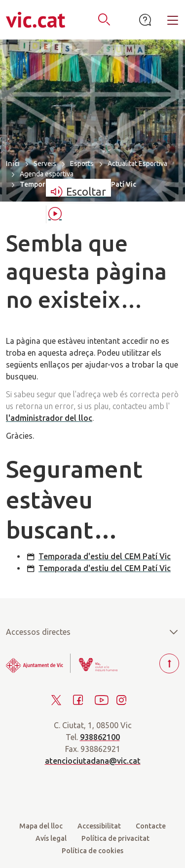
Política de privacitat (115, 838)
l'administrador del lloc (49, 418)
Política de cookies (92, 851)
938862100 (100, 737)
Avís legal (51, 838)
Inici (13, 163)
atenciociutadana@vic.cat (93, 761)
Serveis (45, 164)
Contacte (151, 826)
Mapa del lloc (41, 826)
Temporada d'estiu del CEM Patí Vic (105, 556)
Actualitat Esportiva (137, 164)
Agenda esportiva (47, 174)
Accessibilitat (99, 826)
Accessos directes (92, 632)
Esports (82, 164)
